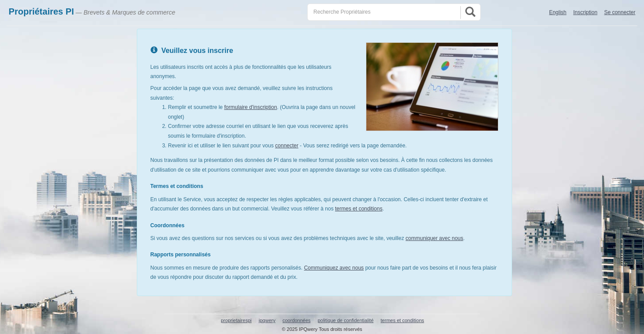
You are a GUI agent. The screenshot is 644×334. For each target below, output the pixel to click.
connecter (287, 146)
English (558, 12)
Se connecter (620, 12)
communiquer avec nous (435, 238)
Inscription (586, 12)
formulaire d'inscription (251, 107)
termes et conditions (359, 209)
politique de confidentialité (346, 320)
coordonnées (297, 320)
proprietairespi (236, 320)
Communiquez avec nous (334, 268)
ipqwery (267, 320)
